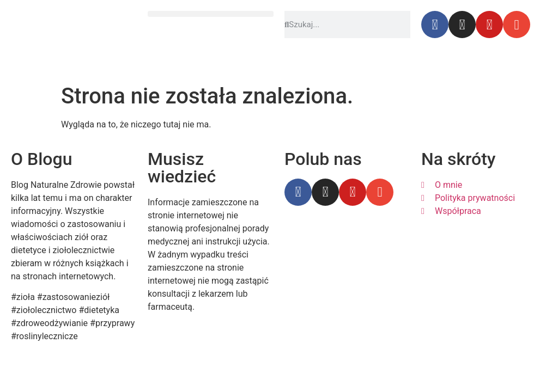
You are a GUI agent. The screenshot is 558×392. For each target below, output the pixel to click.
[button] (211, 14)
